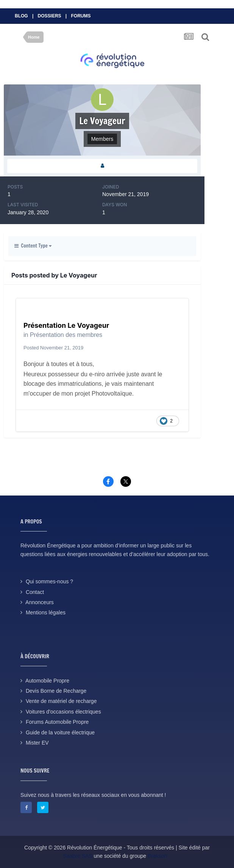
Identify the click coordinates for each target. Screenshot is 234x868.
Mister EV (37, 743)
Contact (35, 592)
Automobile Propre (47, 681)
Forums (81, 16)
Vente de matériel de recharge (61, 701)
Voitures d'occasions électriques (63, 712)
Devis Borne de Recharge (56, 691)
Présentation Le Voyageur (66, 325)
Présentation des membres (66, 335)
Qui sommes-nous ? (49, 581)
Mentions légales (46, 612)
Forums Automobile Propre (57, 722)
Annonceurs (40, 602)
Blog (21, 16)
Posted (53, 348)
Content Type (33, 246)
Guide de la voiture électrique (60, 732)
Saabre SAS (78, 856)
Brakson (157, 856)
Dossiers (50, 16)
